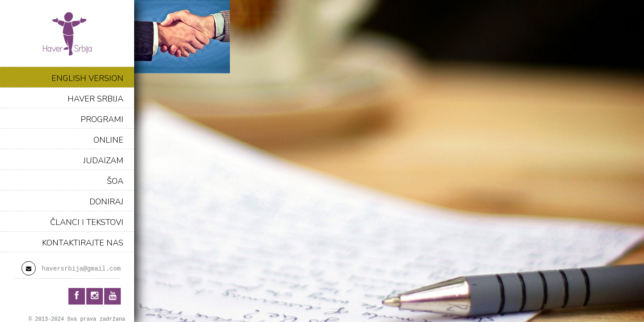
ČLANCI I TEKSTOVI (87, 222)
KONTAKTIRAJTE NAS (83, 243)
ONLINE (108, 140)
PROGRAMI (102, 119)
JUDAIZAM (103, 161)
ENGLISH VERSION (87, 78)
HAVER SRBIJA (95, 99)
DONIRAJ (106, 202)
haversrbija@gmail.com (81, 269)
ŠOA (115, 181)
